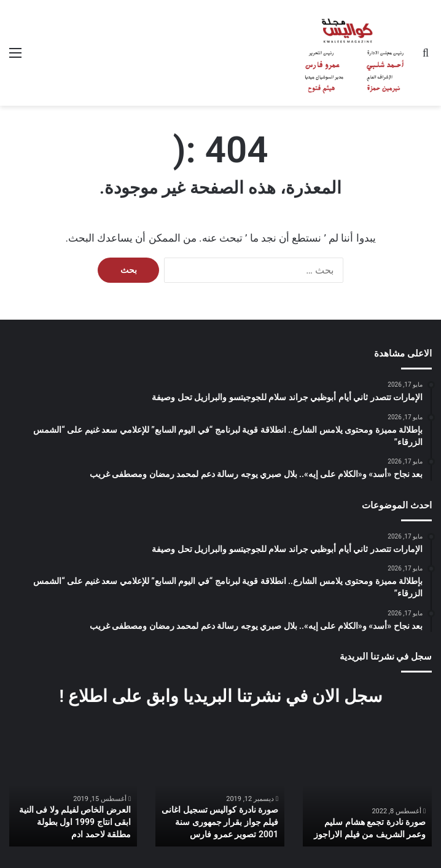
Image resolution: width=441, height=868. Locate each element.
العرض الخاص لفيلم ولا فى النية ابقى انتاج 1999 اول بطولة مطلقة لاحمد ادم (75, 822)
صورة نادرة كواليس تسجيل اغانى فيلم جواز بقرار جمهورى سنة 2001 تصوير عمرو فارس (220, 822)
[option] (367, 799)
